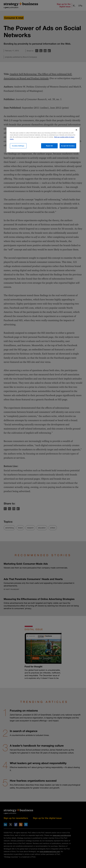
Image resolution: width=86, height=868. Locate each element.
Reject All (49, 146)
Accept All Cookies (68, 146)
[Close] (76, 130)
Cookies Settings (18, 146)
